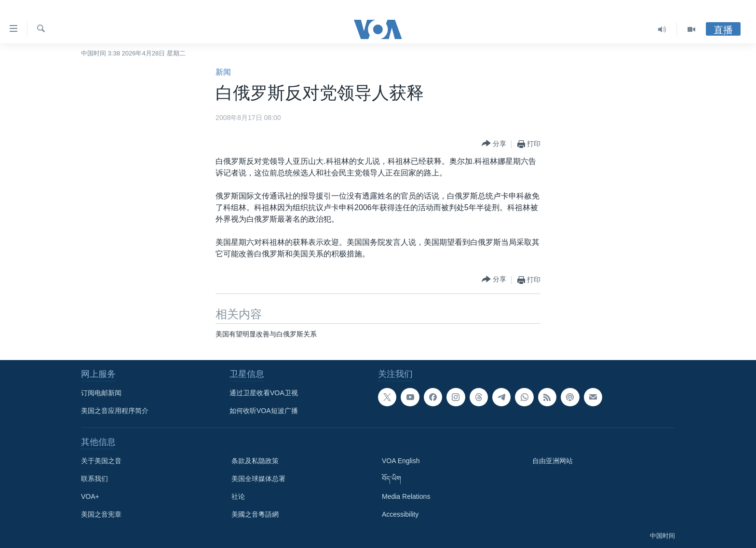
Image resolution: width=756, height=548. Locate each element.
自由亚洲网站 (553, 461)
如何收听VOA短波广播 (264, 411)
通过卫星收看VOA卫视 (264, 393)
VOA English (401, 461)
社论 (238, 496)
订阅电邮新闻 (101, 393)
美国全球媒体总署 (258, 479)
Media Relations (406, 496)
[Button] (494, 144)
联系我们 (94, 479)
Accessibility (400, 514)
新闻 (223, 72)
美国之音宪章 (101, 514)
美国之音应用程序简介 (115, 411)
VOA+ (90, 496)
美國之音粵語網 (255, 514)
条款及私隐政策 (255, 461)
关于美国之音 (101, 461)
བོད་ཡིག (391, 479)
